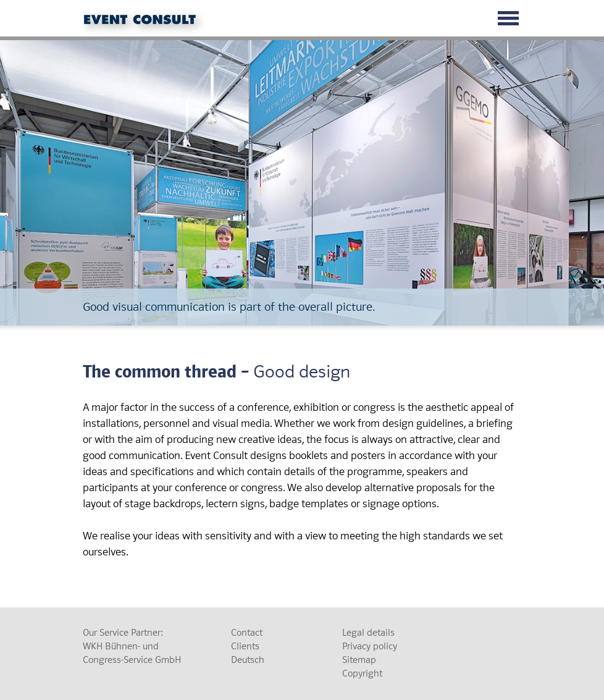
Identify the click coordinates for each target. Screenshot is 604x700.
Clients (245, 646)
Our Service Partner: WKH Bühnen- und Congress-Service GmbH (132, 646)
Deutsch (248, 660)
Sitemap (359, 660)
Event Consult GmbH (145, 23)
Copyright (362, 673)
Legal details (368, 633)
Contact (247, 633)
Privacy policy (370, 646)
